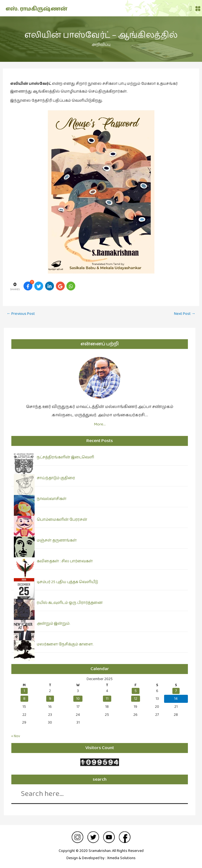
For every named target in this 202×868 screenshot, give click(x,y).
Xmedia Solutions (121, 858)
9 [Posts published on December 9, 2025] (50, 699)
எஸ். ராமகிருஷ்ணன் (37, 9)
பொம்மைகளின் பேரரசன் (62, 520)
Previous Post (21, 314)
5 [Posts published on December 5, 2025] (136, 691)
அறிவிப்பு (101, 45)
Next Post (185, 314)
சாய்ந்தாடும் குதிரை (56, 478)
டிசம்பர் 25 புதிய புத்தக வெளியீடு (67, 582)
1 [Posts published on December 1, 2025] (24, 691)
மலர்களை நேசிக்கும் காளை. (65, 644)
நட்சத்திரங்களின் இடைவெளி (65, 457)
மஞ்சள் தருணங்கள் (57, 540)
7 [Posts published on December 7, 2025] (176, 691)
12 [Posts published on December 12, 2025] (136, 699)
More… (100, 424)
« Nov (16, 736)
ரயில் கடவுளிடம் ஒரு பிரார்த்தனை (70, 603)
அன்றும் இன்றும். (53, 624)
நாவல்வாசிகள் (52, 499)
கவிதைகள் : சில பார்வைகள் (65, 561)
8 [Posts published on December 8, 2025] (24, 699)
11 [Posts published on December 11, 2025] (107, 699)
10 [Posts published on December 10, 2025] (78, 699)
